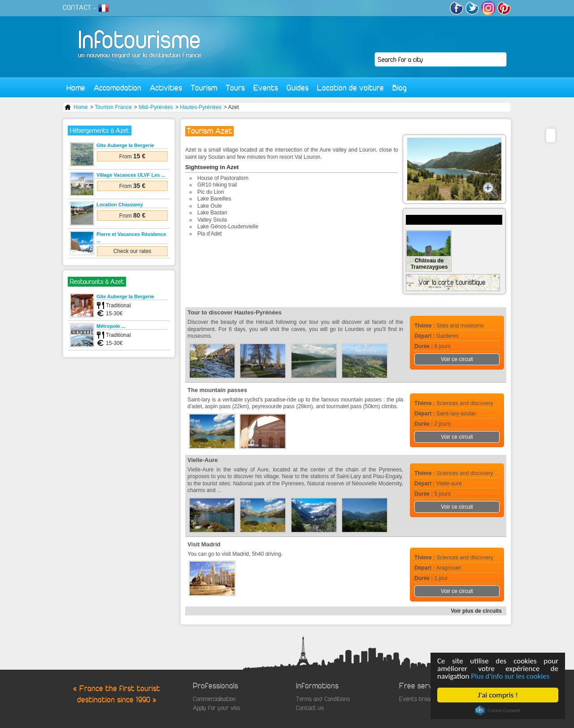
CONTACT (77, 8)
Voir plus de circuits (476, 611)
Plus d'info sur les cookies (511, 676)
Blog (400, 88)
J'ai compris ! (498, 695)
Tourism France (113, 107)
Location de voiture (350, 88)
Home (76, 88)
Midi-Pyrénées (156, 107)
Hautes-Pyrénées (201, 107)
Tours (235, 88)
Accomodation (117, 88)
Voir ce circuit (457, 359)
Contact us (310, 708)
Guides (298, 88)
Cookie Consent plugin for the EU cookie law (498, 711)
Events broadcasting (425, 699)
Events (266, 88)
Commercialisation (214, 699)
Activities (166, 88)
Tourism (204, 88)
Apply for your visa (216, 708)
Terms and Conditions (323, 699)
